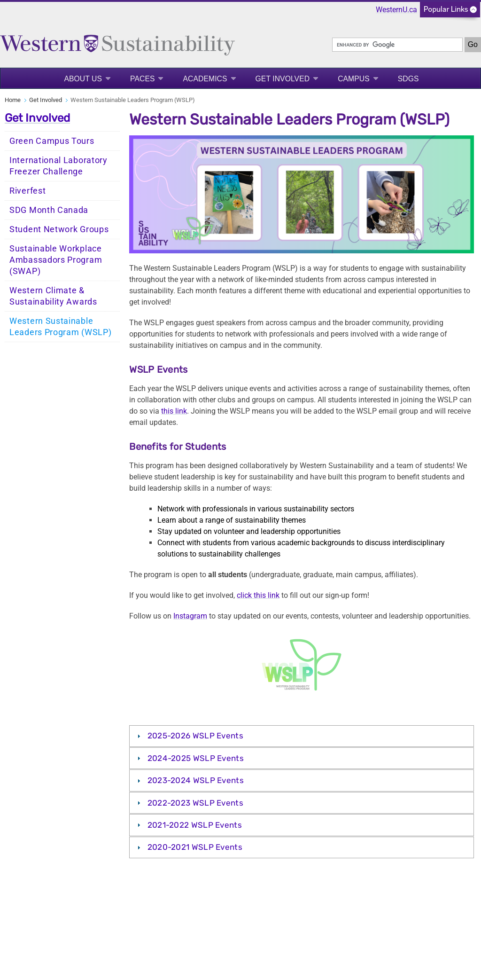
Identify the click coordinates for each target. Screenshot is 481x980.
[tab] (302, 736)
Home (13, 100)
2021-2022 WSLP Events (195, 825)
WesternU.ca (396, 10)
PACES (142, 79)
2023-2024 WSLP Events (196, 780)
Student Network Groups (59, 229)
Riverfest (27, 191)
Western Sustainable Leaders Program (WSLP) (60, 327)
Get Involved (283, 79)
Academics (205, 79)
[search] (397, 45)
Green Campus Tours (52, 141)
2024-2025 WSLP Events (196, 758)
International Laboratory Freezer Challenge (58, 166)
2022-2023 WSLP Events (195, 803)
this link (174, 411)
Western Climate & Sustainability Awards (53, 296)
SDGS (408, 79)
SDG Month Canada (49, 210)
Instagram (190, 616)
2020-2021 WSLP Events (195, 847)
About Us (83, 79)
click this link (258, 595)
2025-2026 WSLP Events (195, 736)
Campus (354, 79)
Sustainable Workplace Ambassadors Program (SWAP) (56, 260)
